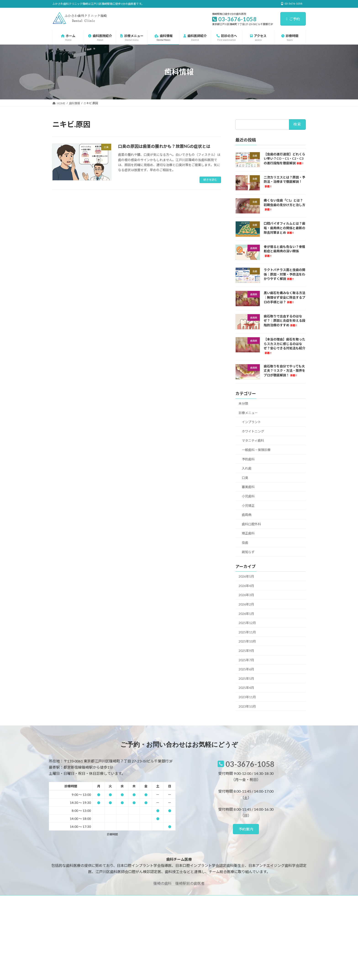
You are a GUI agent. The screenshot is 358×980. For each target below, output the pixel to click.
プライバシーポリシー (70, 899)
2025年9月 (246, 651)
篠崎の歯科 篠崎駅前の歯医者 (179, 883)
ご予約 (293, 19)
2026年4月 (246, 586)
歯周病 (247, 515)
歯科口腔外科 (251, 524)
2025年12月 (247, 623)
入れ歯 (247, 468)
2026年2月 (246, 604)
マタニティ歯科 (253, 440)
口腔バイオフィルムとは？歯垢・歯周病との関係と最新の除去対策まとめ (284, 228)
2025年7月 (246, 660)
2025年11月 (247, 632)
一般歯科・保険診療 (256, 450)
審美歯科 (248, 487)
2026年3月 (246, 595)
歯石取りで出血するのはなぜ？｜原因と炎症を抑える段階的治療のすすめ (284, 320)
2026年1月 (246, 613)
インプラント (251, 422)
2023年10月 (247, 706)
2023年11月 (247, 697)
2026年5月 (246, 576)
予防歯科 (248, 459)
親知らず (248, 552)
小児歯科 (248, 496)
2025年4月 (246, 688)
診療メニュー (248, 413)
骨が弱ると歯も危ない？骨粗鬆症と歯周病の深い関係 (284, 251)
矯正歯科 (248, 533)
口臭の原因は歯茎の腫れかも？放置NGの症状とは (164, 146)
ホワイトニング (253, 431)
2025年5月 (246, 678)
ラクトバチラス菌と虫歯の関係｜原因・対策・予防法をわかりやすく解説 (284, 274)
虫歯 (245, 542)
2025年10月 (247, 641)
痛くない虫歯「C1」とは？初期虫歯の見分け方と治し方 (284, 205)
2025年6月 (246, 669)
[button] (246, 829)
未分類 (243, 403)
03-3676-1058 (250, 764)
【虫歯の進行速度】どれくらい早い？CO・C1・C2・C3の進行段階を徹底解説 (284, 158)
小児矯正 (248, 505)
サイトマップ (101, 899)
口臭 (245, 477)
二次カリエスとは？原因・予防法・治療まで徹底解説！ (284, 181)
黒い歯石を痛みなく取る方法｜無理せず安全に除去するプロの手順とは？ (284, 297)
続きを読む (210, 180)
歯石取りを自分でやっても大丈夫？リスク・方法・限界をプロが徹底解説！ (284, 370)
